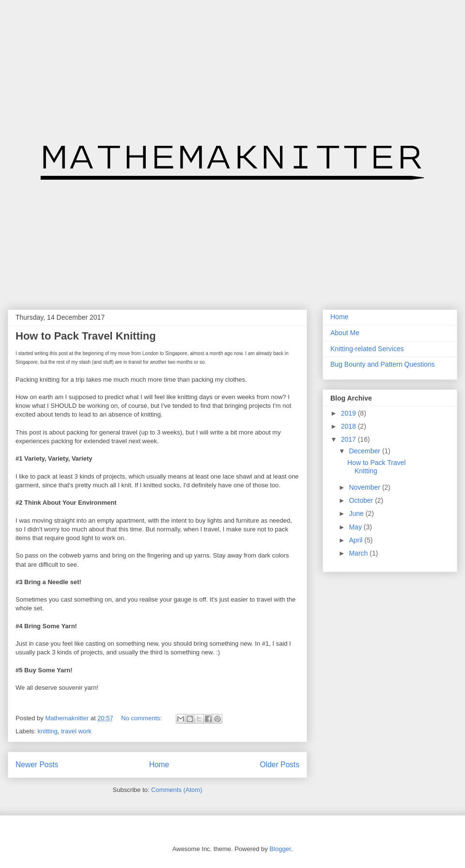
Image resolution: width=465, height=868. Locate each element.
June (357, 513)
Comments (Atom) (177, 790)
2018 (349, 426)
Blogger (280, 849)
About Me (345, 333)
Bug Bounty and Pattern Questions (383, 364)
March (359, 553)
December (365, 451)
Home (159, 765)
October (362, 500)
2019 (349, 413)
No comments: (142, 718)
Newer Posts (37, 765)
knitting (48, 731)
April (356, 540)
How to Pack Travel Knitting (86, 336)
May (356, 527)
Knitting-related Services (367, 349)
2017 (349, 439)
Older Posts (280, 765)
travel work (76, 731)
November (365, 487)
